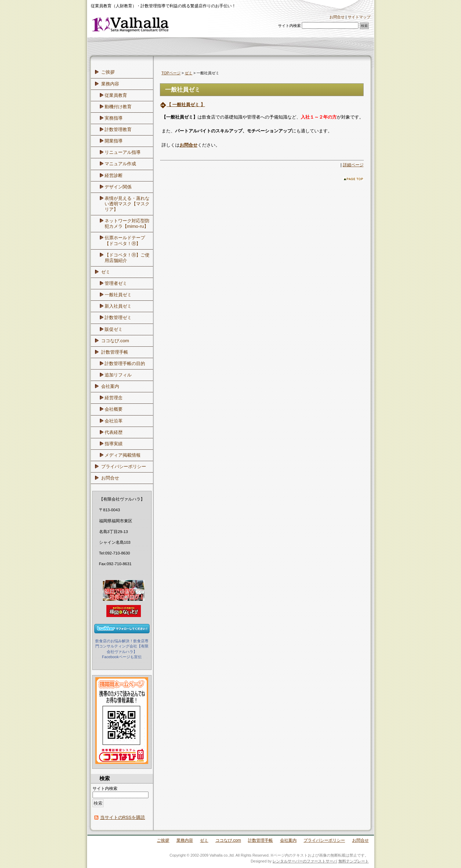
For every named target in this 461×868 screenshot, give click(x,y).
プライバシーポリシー (124, 466)
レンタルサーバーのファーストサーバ (305, 861)
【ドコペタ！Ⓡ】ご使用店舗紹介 (127, 258)
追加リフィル (118, 375)
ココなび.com (115, 341)
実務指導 (114, 118)
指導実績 (114, 444)
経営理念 (114, 398)
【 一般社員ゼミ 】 (186, 105)
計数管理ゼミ (118, 318)
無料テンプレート (354, 861)
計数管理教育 (118, 129)
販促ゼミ (114, 329)
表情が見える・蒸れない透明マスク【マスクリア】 (127, 204)
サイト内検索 (289, 26)
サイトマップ (359, 17)
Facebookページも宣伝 (122, 657)
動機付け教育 (118, 107)
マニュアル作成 (120, 164)
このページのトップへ (353, 179)
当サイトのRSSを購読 (123, 817)
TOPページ (171, 73)
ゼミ (189, 73)
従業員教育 (116, 95)
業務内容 (110, 84)
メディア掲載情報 (123, 455)
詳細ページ (353, 165)
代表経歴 (114, 432)
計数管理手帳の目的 (125, 363)
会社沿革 (114, 421)
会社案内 (110, 386)
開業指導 (114, 141)
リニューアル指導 (123, 152)
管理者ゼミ (116, 283)
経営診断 (114, 175)
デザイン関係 (118, 187)
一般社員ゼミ (118, 295)
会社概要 (114, 409)
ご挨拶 (108, 72)
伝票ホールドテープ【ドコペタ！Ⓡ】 (125, 240)
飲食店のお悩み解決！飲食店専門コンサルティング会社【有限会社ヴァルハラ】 (122, 646)
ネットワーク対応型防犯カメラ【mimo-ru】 (127, 223)
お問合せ (337, 17)
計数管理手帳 (115, 352)
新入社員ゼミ (118, 306)
